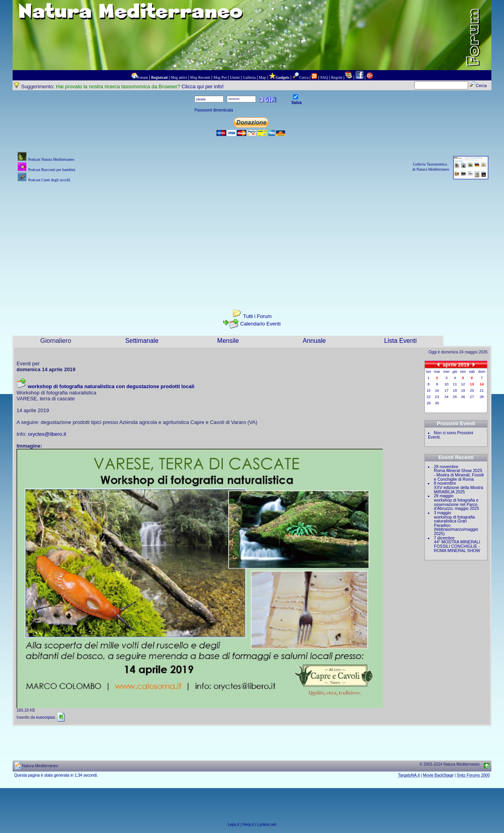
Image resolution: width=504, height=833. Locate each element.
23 (437, 397)
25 (455, 397)
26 (463, 397)
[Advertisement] (252, 239)
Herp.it (248, 825)
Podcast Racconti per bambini (52, 170)
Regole (337, 77)
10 (447, 384)
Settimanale (142, 341)
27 (472, 397)
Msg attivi (179, 77)
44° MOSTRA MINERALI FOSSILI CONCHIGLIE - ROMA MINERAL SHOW (457, 546)
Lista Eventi (401, 341)
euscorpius (45, 717)
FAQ (324, 77)
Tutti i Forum (257, 316)
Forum (143, 77)
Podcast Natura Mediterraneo (51, 159)
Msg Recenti (200, 77)
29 (428, 403)
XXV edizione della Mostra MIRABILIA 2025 (459, 490)
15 (428, 390)
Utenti (235, 77)
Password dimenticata (214, 110)
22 (428, 397)
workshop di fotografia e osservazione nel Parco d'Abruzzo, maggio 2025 (457, 504)
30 (437, 403)
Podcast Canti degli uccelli (49, 180)
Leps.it (233, 825)
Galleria (249, 77)
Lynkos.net (267, 825)
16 (437, 390)
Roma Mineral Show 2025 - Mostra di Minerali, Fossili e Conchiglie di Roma (459, 475)
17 (447, 390)
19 (463, 390)
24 (447, 397)
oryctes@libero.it (47, 434)
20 (472, 390)
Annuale (314, 341)
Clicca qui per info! (203, 86)
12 (463, 384)
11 (455, 384)
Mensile (228, 341)
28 (482, 397)
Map (262, 77)
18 (455, 390)
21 (482, 390)
